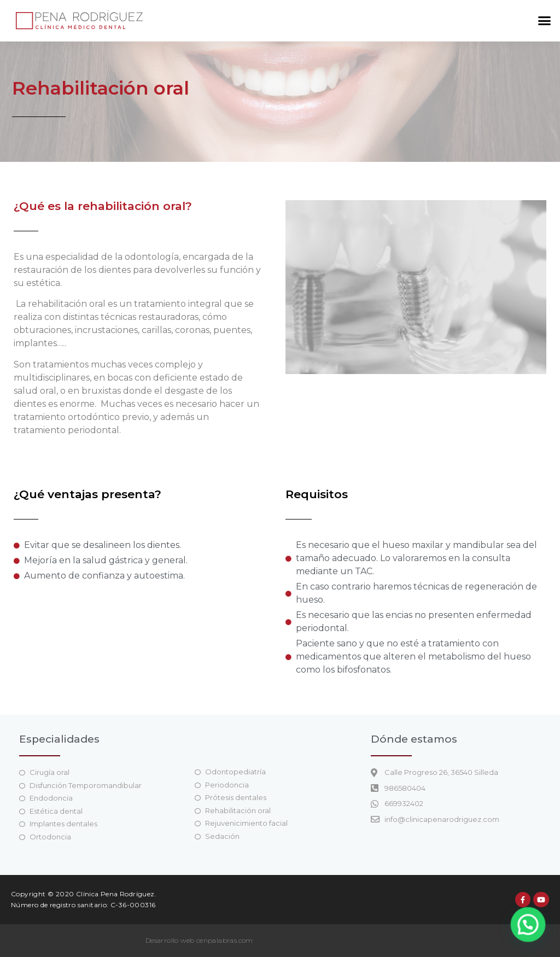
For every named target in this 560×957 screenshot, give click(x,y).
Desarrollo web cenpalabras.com (199, 940)
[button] (545, 21)
